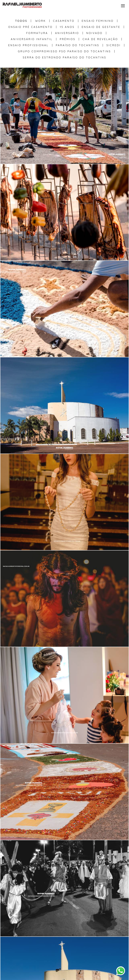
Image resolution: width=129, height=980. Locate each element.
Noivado (94, 33)
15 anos (67, 27)
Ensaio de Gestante (101, 27)
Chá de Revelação (100, 39)
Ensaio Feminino (98, 21)
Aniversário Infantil (32, 39)
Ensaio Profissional (28, 45)
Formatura (37, 33)
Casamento (64, 21)
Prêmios (68, 39)
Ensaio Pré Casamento (31, 27)
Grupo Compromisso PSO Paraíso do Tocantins (64, 51)
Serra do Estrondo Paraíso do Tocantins (64, 57)
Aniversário (67, 33)
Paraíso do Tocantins (78, 45)
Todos (21, 21)
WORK (41, 21)
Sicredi (113, 45)
